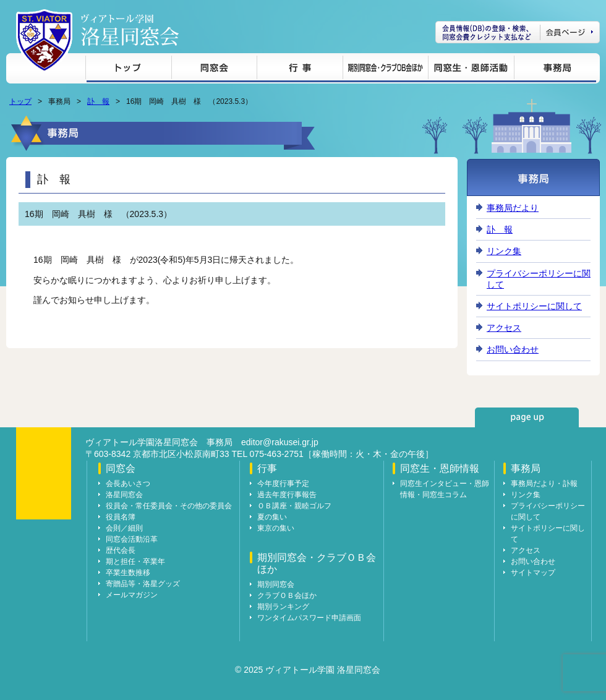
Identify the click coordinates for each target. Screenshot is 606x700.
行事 (300, 70)
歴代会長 (121, 550)
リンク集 (504, 251)
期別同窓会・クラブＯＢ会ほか (385, 70)
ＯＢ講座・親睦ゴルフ (294, 506)
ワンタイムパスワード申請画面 (309, 618)
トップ (128, 70)
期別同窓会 (276, 584)
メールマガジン (132, 595)
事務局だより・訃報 (544, 484)
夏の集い (272, 517)
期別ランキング (283, 607)
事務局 (555, 70)
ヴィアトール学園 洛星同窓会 (130, 30)
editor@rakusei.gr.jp (280, 442)
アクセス (504, 328)
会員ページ (518, 32)
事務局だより (513, 208)
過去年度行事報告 (287, 495)
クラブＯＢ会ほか (287, 595)
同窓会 (214, 70)
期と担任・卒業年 (135, 561)
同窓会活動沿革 (132, 539)
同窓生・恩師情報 (471, 70)
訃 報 (98, 101)
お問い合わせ (513, 349)
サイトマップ (533, 573)
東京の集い (276, 528)
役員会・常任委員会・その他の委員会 (169, 506)
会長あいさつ (128, 484)
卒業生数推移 (128, 573)
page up (527, 417)
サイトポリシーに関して (534, 306)
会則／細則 (124, 528)
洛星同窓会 (124, 495)
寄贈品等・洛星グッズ (143, 584)
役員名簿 (121, 517)
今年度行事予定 (283, 484)
